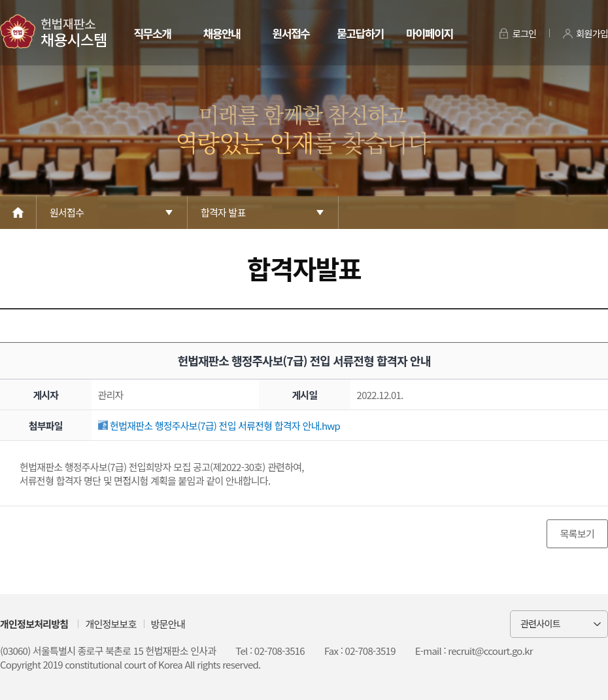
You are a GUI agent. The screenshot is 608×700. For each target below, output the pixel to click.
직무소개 (152, 33)
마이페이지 (429, 33)
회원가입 (592, 33)
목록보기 (577, 534)
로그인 (525, 33)
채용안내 (221, 33)
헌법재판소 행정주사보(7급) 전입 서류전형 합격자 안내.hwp (219, 426)
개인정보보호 (110, 624)
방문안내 (168, 624)
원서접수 (291, 33)
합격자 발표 (223, 212)
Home (18, 213)
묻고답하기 (360, 33)
